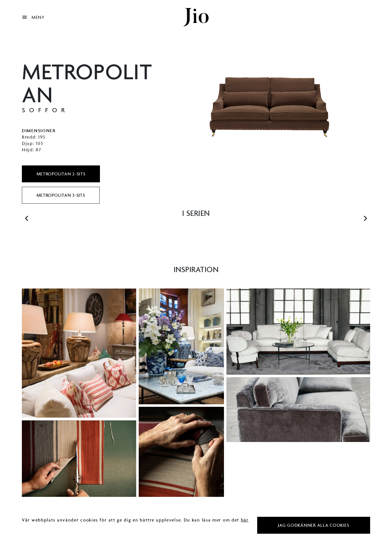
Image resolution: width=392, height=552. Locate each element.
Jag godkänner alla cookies (314, 525)
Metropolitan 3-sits (61, 195)
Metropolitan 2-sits (61, 174)
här (245, 520)
